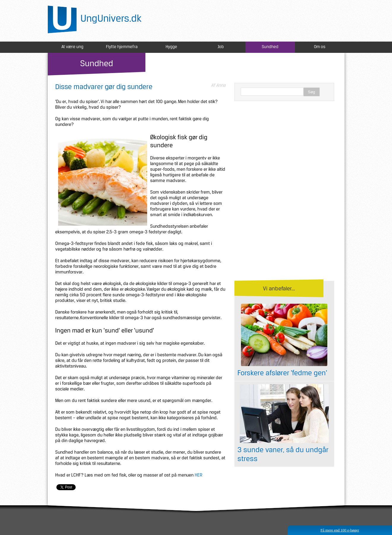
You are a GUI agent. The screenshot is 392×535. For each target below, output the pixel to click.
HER (199, 475)
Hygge (171, 47)
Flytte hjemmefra (122, 47)
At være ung (72, 47)
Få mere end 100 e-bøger (340, 530)
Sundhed (270, 47)
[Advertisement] (284, 148)
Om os (320, 47)
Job (221, 47)
